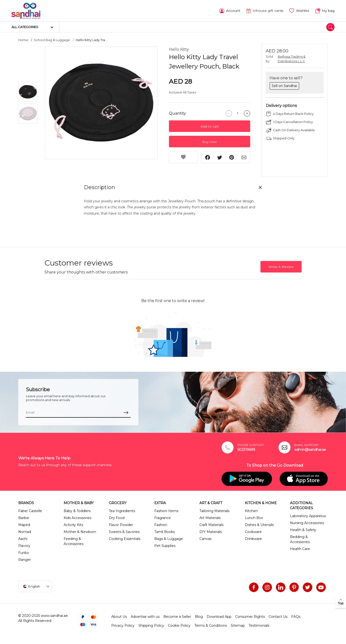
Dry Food (117, 517)
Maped (24, 524)
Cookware (253, 531)
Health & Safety (303, 529)
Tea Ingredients (122, 510)
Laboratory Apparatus (308, 515)
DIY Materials (211, 531)
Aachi (23, 538)
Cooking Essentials (125, 538)
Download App (219, 616)
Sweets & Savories (124, 531)
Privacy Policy (123, 625)
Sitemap (238, 625)
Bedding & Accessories (300, 539)
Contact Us (278, 616)
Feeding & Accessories (74, 541)
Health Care (300, 548)
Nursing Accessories (307, 522)
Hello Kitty (179, 49)
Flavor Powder (121, 524)
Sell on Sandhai (284, 86)
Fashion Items (166, 510)
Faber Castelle (30, 510)
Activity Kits (73, 524)
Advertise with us (145, 616)
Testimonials (259, 625)
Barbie (24, 517)
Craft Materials (211, 524)
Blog (199, 616)
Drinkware (253, 538)
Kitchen (251, 510)
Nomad (25, 531)
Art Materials (210, 517)
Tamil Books (164, 531)
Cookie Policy (179, 625)
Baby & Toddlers (77, 510)
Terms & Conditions (211, 625)
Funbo (24, 552)
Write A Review (281, 266)
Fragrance (163, 517)
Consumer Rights (250, 616)
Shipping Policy (151, 625)
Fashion (161, 524)
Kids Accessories (77, 517)
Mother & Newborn (80, 531)
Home (23, 40)
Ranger (25, 559)
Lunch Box (254, 517)
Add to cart (210, 126)
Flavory (24, 545)
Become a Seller (177, 616)
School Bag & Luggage (52, 40)
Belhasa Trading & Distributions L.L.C (292, 59)
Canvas (205, 538)
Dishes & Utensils (259, 524)
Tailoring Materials (214, 510)
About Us (119, 616)
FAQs (296, 616)
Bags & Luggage (169, 538)
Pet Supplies (165, 545)
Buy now (209, 142)
